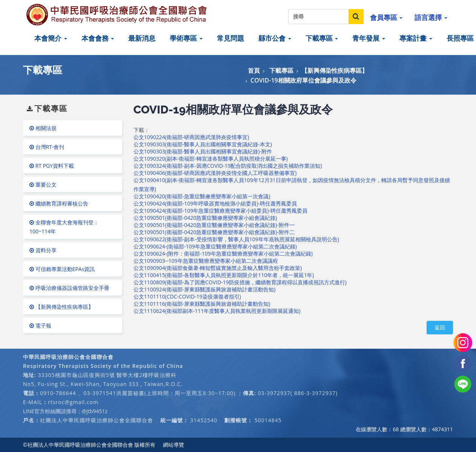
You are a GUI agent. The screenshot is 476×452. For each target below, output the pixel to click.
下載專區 (281, 70)
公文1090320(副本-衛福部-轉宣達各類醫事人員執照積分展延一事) (211, 159)
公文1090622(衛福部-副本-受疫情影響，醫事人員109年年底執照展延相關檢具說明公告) (236, 239)
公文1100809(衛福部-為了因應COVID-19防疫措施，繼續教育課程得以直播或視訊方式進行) (240, 282)
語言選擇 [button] (431, 17)
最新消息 (142, 38)
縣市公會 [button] (275, 38)
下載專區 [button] (322, 38)
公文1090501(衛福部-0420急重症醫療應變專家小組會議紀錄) (205, 218)
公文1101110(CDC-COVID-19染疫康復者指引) (187, 296)
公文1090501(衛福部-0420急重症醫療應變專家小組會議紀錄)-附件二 (214, 232)
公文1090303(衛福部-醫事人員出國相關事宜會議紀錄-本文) (203, 144)
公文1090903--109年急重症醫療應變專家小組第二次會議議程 (206, 261)
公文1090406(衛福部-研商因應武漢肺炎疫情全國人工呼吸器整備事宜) (215, 173)
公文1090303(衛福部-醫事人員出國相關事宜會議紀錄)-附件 (203, 151)
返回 (440, 327)
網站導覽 (174, 445)
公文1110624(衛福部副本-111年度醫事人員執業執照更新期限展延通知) (217, 311)
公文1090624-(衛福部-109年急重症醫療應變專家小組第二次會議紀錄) (215, 246)
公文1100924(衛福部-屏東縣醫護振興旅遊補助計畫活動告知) (205, 289)
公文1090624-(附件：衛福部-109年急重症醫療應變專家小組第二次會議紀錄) (223, 254)
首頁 (254, 70)
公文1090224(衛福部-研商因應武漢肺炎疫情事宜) (191, 137)
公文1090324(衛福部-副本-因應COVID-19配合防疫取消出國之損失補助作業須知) (228, 166)
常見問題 (230, 38)
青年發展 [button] (369, 38)
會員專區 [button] (386, 17)
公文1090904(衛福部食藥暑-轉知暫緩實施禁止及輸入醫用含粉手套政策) (218, 268)
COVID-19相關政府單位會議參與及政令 (303, 80)
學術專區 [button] (186, 38)
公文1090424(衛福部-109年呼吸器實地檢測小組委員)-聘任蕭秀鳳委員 (215, 203)
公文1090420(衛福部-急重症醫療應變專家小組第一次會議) (202, 196)
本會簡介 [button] (51, 38)
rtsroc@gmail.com (73, 402)
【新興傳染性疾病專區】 (335, 70)
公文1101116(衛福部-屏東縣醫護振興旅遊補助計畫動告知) (202, 304)
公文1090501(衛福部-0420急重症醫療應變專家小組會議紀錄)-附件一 (214, 225)
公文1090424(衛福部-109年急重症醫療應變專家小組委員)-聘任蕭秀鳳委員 (220, 211)
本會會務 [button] (98, 38)
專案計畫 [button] (416, 38)
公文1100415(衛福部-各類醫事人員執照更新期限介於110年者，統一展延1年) (224, 275)
